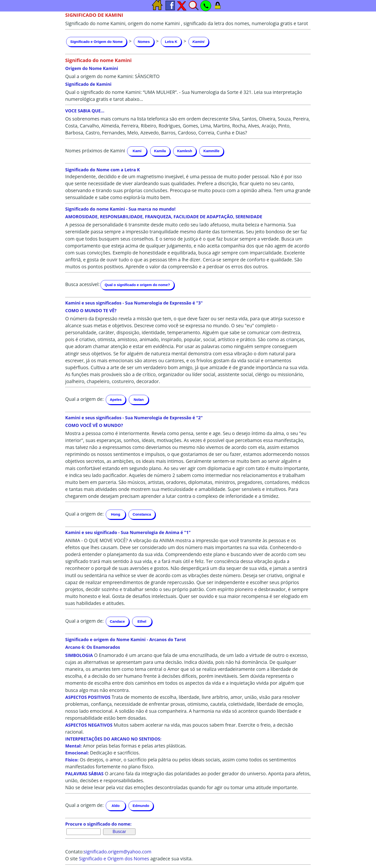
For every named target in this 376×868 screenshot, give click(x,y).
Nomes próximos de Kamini (95, 151)
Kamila (160, 151)
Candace (117, 621)
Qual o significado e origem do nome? (137, 285)
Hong (116, 514)
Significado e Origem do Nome (96, 42)
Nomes (144, 42)
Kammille (211, 151)
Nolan (139, 400)
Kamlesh (185, 151)
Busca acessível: (82, 284)
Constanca (142, 514)
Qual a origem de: (84, 399)
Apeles (116, 400)
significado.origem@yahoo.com (117, 852)
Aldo (115, 806)
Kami (137, 151)
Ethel (142, 621)
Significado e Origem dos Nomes (114, 859)
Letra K (171, 42)
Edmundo (141, 806)
